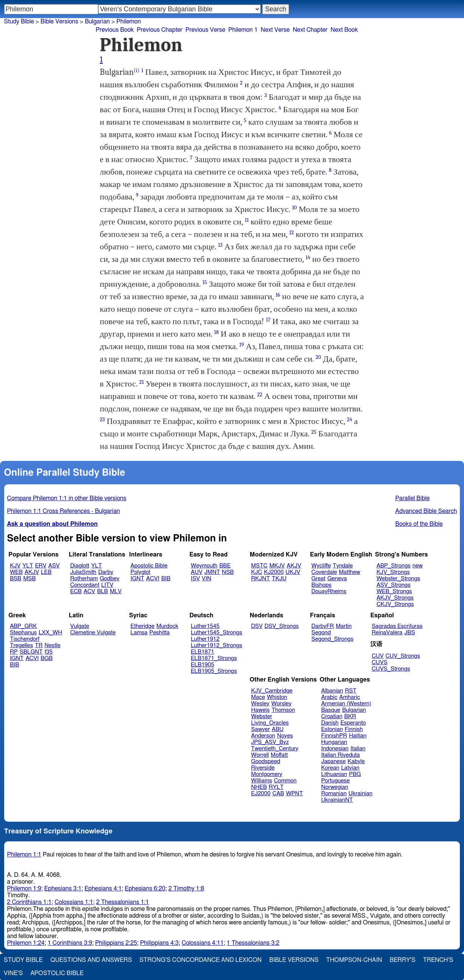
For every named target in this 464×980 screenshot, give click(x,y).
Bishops (321, 585)
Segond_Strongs (332, 639)
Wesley (260, 704)
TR (39, 645)
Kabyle (356, 761)
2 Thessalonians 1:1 (123, 902)
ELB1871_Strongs (214, 658)
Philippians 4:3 (159, 943)
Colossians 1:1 (74, 902)
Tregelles (21, 645)
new (418, 566)
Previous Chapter (160, 30)
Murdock (167, 626)
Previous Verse (205, 30)
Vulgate (80, 626)
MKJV (277, 566)
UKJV (293, 572)
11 (247, 220)
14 (308, 257)
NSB (228, 572)
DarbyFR (323, 626)
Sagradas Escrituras (397, 626)
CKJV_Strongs (395, 604)
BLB (103, 591)
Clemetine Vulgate (93, 633)
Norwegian (335, 787)
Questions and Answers (91, 960)
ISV (195, 579)
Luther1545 (205, 626)
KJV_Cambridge (272, 691)
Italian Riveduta (340, 755)
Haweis (261, 710)
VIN (206, 579)
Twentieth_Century (275, 749)
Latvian (350, 768)
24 (350, 420)
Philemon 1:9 (24, 889)
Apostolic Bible (57, 973)
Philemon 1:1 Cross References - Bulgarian (64, 511)
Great (318, 579)
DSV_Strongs (282, 626)
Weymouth (204, 566)
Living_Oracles (270, 723)
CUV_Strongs (403, 656)
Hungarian (334, 742)
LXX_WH (50, 633)
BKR (350, 716)
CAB (278, 794)
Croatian (332, 716)
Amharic (350, 697)
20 (319, 357)
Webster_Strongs (398, 579)
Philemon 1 (243, 30)
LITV (107, 585)
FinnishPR (334, 736)
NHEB (259, 787)
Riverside (263, 768)
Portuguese (336, 781)
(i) (137, 70)
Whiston (277, 697)
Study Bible (19, 22)
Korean (330, 768)
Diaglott (80, 566)
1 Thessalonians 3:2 (253, 943)
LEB (46, 572)
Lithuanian (334, 774)
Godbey (110, 579)
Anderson (263, 736)
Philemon (129, 22)
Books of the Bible (419, 524)
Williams (262, 781)
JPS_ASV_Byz (270, 742)
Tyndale (343, 566)
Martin (344, 626)
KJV (15, 566)
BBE (225, 566)
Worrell (260, 755)
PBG (355, 774)
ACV (89, 591)
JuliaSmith (83, 572)
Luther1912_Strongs (217, 645)
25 (314, 432)
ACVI (153, 579)
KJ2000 (274, 572)
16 (278, 295)
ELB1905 (203, 665)
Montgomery (267, 774)
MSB (29, 579)
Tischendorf (25, 639)
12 (292, 233)
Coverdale (324, 572)
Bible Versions (59, 22)
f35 (49, 652)
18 (217, 332)
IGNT (137, 579)
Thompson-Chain (354, 960)
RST (351, 691)
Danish (330, 723)
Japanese (333, 761)
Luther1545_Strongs (217, 633)
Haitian (358, 736)
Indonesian (335, 749)
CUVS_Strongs (391, 669)
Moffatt (279, 755)
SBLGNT (31, 652)
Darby (106, 572)
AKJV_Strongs (395, 598)
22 (260, 395)
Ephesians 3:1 (63, 889)
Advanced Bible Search (426, 511)
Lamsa (139, 633)
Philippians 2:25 (116, 943)
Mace (258, 697)
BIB (166, 579)
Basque (331, 710)
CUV (378, 656)
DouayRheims (329, 591)
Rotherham (84, 579)
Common (285, 781)
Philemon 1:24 (26, 943)
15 (205, 282)
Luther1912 (205, 639)
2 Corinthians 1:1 (29, 902)
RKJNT (261, 579)
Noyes (285, 736)
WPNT (295, 794)
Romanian (334, 794)
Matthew (350, 572)
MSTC (259, 566)
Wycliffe (321, 566)
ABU (278, 729)
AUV (197, 572)
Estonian (332, 729)
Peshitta (159, 633)
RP (14, 652)
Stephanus (23, 633)
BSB (15, 579)
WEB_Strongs (394, 591)
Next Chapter (310, 30)
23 (102, 420)
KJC (257, 572)
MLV (116, 591)
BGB (47, 658)
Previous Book (115, 30)
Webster (262, 716)
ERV (41, 566)
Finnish (354, 729)
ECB (76, 591)
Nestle (53, 645)
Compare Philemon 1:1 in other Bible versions (67, 498)
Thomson (283, 710)
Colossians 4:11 (203, 943)
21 (142, 382)
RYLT (276, 787)
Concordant (85, 585)
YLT (28, 566)
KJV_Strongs (393, 572)
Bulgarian (354, 710)
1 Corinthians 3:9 (70, 943)
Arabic (329, 697)
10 (295, 208)
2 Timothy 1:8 (186, 889)
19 (241, 345)
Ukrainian (360, 794)
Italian (358, 749)
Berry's (402, 960)
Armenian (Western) (346, 704)
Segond (321, 633)
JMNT (212, 572)
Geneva (337, 579)
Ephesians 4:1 (103, 889)
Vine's (13, 973)
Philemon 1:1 (24, 855)
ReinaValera (387, 633)
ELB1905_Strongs (214, 671)
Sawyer (261, 729)
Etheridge (142, 626)
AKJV (32, 572)
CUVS (380, 662)
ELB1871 (203, 652)
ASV (54, 566)
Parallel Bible (412, 498)
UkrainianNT (337, 800)
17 (268, 320)
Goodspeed (266, 761)
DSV (257, 626)
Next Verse (275, 30)
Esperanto (353, 723)
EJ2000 (261, 794)
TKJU (279, 579)
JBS (410, 633)
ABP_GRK (23, 626)
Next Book (344, 30)
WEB (16, 572)
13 (220, 245)
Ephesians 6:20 (145, 889)
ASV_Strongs (393, 585)
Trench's (438, 960)
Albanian (332, 691)
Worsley (281, 704)
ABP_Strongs (393, 566)
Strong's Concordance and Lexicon (200, 960)
